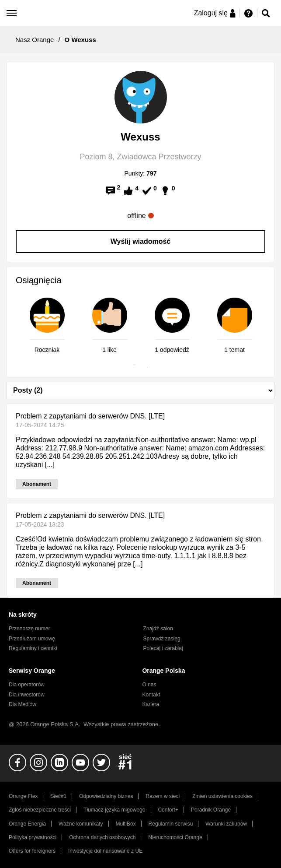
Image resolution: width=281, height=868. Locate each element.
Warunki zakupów (226, 824)
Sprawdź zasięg (162, 639)
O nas (149, 685)
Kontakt (151, 695)
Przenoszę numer (29, 629)
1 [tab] (134, 367)
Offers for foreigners (32, 851)
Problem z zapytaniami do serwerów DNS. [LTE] (90, 416)
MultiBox (125, 824)
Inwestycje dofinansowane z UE (105, 851)
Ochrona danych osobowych (102, 837)
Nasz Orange (35, 40)
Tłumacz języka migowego (114, 810)
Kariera (151, 704)
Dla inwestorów (27, 695)
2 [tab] (147, 367)
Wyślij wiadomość (141, 241)
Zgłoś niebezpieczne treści (40, 810)
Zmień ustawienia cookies (222, 796)
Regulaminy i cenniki (33, 648)
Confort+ (168, 810)
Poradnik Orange (211, 810)
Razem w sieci (163, 796)
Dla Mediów (23, 704)
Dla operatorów (27, 685)
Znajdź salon (158, 629)
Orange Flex (23, 796)
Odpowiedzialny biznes (106, 796)
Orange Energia (27, 824)
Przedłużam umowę (32, 639)
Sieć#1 (58, 796)
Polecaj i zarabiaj (163, 648)
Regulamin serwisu (171, 824)
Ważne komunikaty (81, 824)
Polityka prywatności (33, 837)
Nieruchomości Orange (175, 837)
